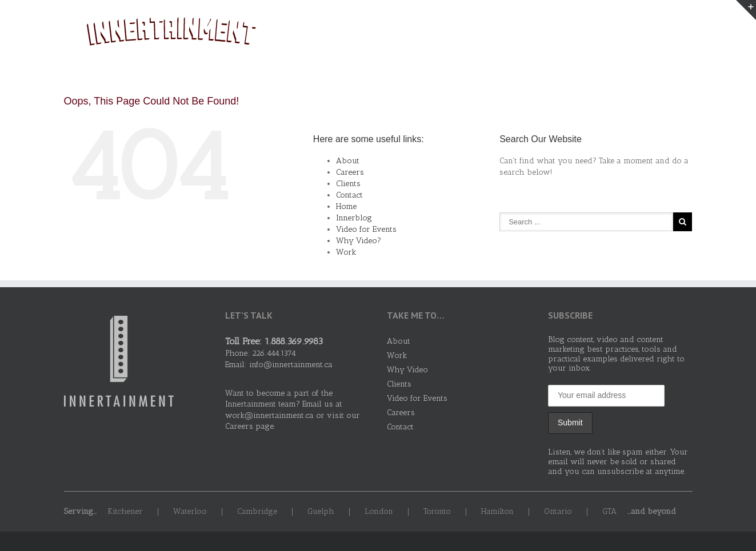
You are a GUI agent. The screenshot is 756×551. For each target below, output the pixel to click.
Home (346, 206)
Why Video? (359, 241)
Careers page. (250, 426)
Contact (675, 34)
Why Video (572, 34)
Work (521, 34)
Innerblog (354, 218)
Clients (626, 34)
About (481, 34)
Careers (350, 172)
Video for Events (366, 229)
